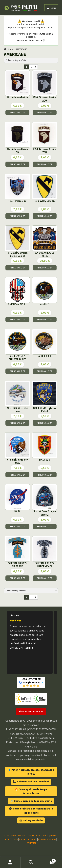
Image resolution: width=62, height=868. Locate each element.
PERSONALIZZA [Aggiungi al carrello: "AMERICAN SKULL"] (17, 319)
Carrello (49, 860)
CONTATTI (31, 843)
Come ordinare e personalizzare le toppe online (31, 811)
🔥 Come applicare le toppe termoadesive (31, 791)
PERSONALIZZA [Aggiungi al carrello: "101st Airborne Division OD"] (17, 164)
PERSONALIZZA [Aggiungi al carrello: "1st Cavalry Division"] (45, 216)
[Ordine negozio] (31, 60)
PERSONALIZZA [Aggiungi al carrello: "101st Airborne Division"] (17, 113)
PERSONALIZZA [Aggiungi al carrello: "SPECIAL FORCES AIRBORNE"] (17, 578)
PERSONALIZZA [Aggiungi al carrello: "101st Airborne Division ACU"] (45, 113)
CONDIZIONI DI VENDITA (38, 836)
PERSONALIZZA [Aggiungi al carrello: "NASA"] (17, 526)
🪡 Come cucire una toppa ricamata (31, 801)
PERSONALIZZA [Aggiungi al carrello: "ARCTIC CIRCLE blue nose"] (17, 423)
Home (10, 49)
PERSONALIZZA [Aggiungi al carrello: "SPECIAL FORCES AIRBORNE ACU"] (45, 578)
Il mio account (10, 862)
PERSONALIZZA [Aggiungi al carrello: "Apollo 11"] (45, 319)
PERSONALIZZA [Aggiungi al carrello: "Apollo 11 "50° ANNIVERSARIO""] (17, 371)
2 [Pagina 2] (31, 67)
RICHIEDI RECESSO (47, 839)
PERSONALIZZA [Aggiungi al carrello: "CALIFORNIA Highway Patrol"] (45, 423)
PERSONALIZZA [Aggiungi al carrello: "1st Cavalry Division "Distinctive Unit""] (17, 268)
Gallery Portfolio (31, 820)
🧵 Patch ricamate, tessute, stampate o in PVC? (31, 772)
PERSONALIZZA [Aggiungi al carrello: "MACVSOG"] (45, 475)
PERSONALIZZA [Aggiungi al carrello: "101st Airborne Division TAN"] (45, 164)
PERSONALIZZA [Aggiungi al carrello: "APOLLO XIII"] (45, 371)
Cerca (31, 862)
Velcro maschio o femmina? (31, 781)
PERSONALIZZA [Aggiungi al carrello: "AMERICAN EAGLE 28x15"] (45, 268)
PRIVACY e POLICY (28, 839)
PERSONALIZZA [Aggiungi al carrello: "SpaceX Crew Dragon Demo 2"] (45, 526)
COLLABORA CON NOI (15, 836)
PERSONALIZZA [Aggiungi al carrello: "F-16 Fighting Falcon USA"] (17, 475)
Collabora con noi (31, 712)
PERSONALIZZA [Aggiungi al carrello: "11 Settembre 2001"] (17, 216)
